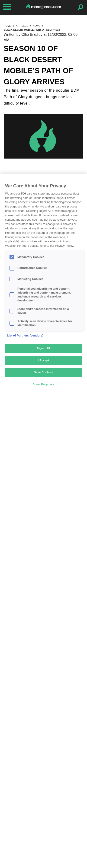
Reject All (43, 348)
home (8, 26)
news (37, 26)
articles (22, 26)
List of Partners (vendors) (25, 336)
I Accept (43, 360)
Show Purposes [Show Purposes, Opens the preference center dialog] (43, 384)
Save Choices (43, 372)
